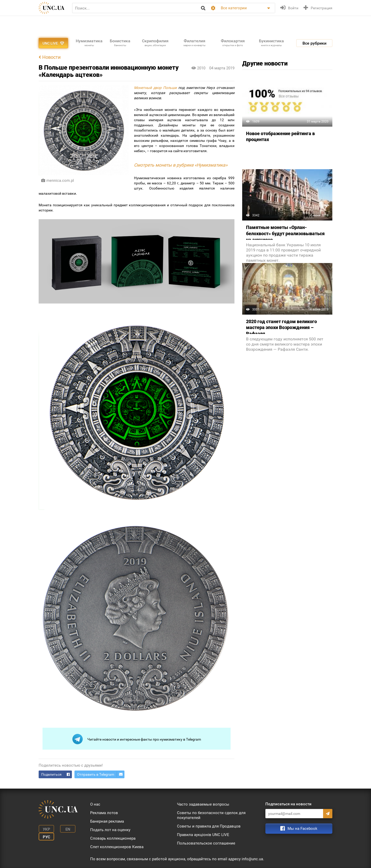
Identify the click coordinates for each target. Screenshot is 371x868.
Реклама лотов (104, 813)
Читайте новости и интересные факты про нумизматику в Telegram (137, 739)
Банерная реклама (107, 821)
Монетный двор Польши (155, 88)
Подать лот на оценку (110, 830)
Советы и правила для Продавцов (209, 826)
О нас (95, 804)
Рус (47, 837)
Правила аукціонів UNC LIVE (203, 835)
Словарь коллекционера (113, 838)
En (68, 829)
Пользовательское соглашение (206, 843)
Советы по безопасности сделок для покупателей (211, 815)
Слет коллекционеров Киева (117, 847)
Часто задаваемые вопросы (203, 804)
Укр (47, 829)
